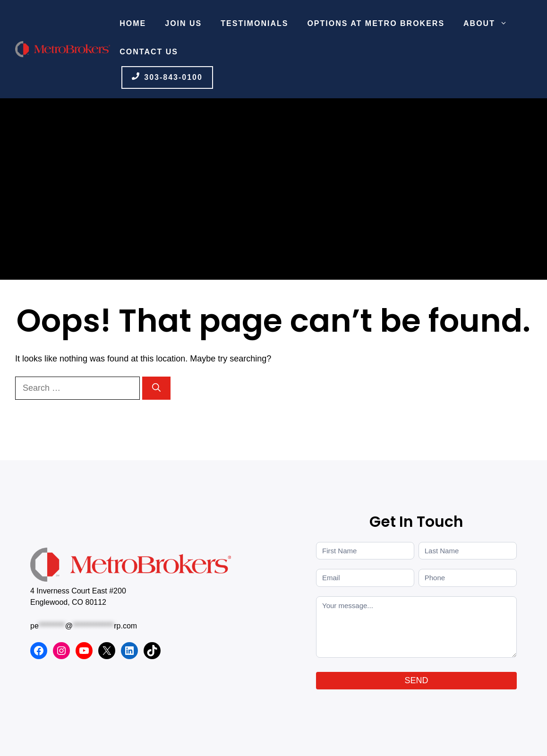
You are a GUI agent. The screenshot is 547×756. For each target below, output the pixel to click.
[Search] (156, 388)
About (490, 24)
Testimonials (254, 23)
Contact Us (149, 52)
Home (133, 23)
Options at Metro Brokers (376, 23)
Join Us (183, 23)
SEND (416, 680)
